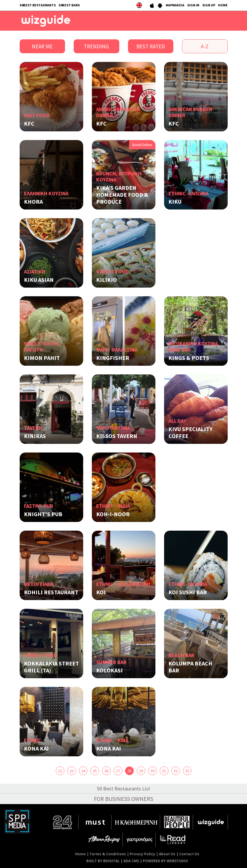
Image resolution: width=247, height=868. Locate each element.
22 (60, 771)
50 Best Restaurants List (123, 789)
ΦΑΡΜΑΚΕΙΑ (175, 5)
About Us (167, 854)
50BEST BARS (69, 5)
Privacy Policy (142, 854)
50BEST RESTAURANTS (38, 5)
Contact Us (189, 854)
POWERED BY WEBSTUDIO (165, 861)
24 (83, 771)
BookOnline (142, 145)
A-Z (205, 46)
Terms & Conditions (108, 854)
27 (118, 771)
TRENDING (96, 46)
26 (106, 771)
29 (141, 771)
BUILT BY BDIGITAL (103, 861)
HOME (223, 5)
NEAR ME (42, 46)
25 (95, 771)
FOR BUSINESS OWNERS (123, 799)
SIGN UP (209, 5)
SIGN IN (193, 5)
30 (153, 771)
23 (72, 771)
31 (164, 771)
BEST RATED (151, 46)
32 (176, 771)
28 (129, 771)
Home (80, 854)
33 (187, 771)
